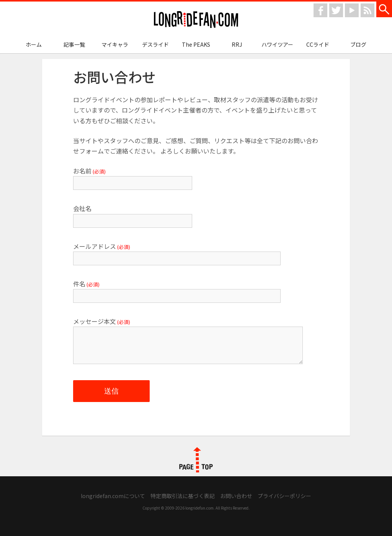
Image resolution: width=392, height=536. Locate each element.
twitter (336, 10)
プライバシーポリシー (284, 496)
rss (367, 10)
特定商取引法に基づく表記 (183, 496)
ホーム (34, 44)
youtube (352, 10)
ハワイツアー (277, 44)
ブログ (358, 44)
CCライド (318, 44)
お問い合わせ (236, 496)
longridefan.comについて (113, 496)
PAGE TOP (196, 460)
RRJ (237, 44)
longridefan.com (196, 20)
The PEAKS (196, 44)
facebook (320, 10)
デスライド (155, 44)
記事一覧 (74, 44)
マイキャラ (115, 44)
